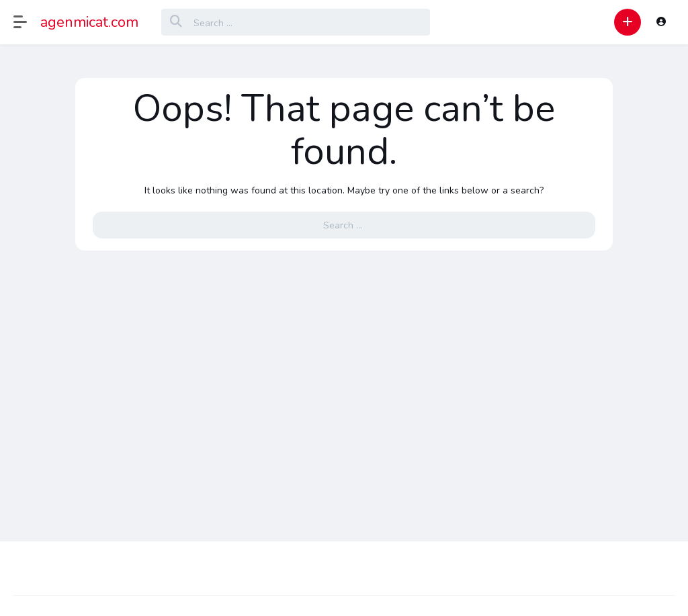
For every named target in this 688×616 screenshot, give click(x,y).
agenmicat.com (89, 22)
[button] (27, 22)
